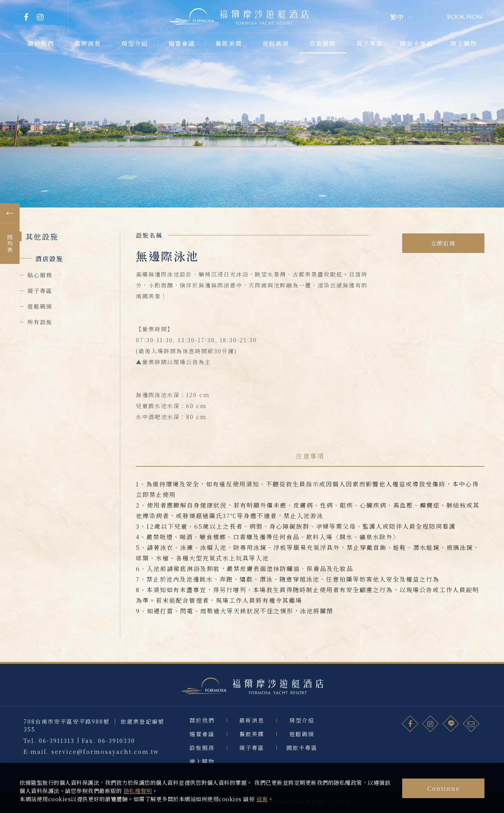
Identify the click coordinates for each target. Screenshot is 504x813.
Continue (443, 788)
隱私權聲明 (138, 791)
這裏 (262, 799)
